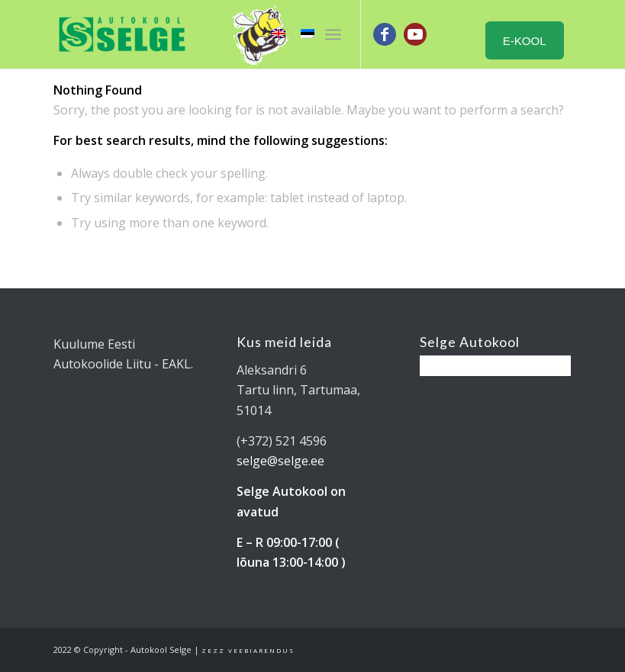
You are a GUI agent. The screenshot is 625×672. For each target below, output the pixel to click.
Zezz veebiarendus (248, 650)
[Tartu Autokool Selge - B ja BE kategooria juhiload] (122, 34)
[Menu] (333, 34)
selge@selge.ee (280, 461)
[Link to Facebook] (385, 34)
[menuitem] (333, 34)
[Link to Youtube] (415, 34)
